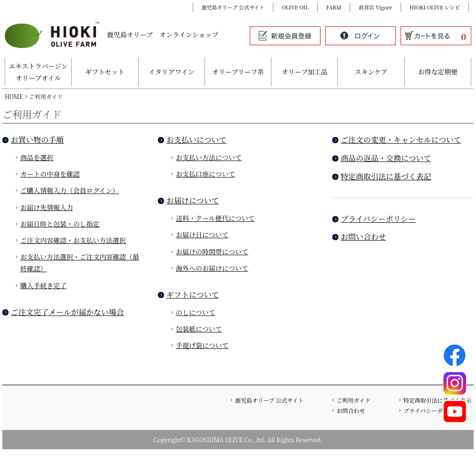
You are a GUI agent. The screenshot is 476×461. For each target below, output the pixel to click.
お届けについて (193, 200)
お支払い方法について (209, 157)
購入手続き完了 (43, 285)
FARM (334, 7)
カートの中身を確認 (50, 174)
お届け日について (202, 235)
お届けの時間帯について (212, 251)
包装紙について (199, 329)
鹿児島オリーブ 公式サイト (233, 7)
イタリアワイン (172, 72)
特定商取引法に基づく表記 (386, 176)
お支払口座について (205, 174)
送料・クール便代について (215, 218)
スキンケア (371, 72)
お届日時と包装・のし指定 (60, 224)
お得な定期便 (438, 72)
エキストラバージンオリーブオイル (38, 72)
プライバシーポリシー (378, 219)
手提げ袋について (202, 345)
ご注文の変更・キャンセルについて (401, 140)
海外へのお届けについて (212, 268)
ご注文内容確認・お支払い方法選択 (73, 240)
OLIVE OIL (295, 7)
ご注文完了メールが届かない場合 (67, 312)
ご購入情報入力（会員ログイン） (70, 190)
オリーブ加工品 (305, 72)
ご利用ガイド (353, 400)
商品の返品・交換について (386, 158)
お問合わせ (351, 410)
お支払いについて (197, 140)
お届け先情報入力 (47, 207)
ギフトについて (193, 295)
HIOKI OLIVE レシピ (435, 7)
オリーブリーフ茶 (238, 72)
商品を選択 (37, 157)
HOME (14, 96)
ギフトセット (105, 72)
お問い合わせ (363, 237)
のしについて (196, 312)
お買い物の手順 (37, 140)
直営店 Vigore (375, 7)
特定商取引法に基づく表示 (437, 400)
